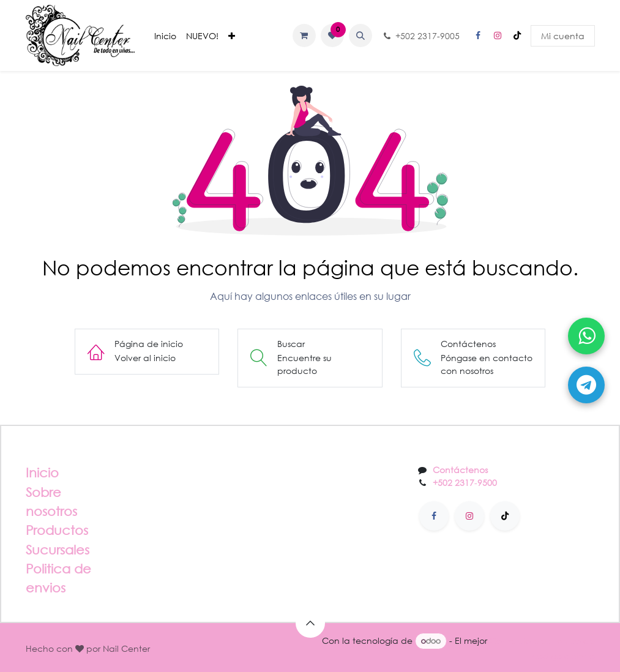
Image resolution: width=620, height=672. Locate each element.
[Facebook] (478, 35)
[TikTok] (517, 35)
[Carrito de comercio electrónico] (304, 35)
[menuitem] (165, 36)
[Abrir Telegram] (586, 385)
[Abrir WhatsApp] (586, 336)
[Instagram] (498, 35)
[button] (360, 35)
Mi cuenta (563, 36)
